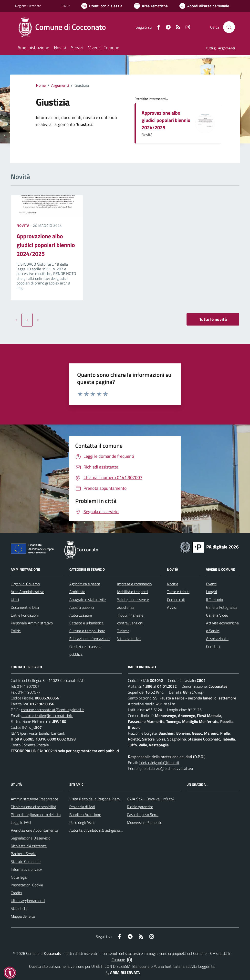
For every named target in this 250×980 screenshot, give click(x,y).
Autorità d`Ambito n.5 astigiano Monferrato (104, 830)
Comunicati (176, 599)
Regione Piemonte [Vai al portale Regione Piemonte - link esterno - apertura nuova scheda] (28, 6)
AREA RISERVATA (122, 972)
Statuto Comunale (26, 861)
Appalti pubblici (82, 607)
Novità (23, 225)
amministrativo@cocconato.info (47, 716)
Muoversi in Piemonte (145, 822)
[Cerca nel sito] (229, 27)
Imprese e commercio (134, 584)
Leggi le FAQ (21, 822)
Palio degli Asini (82, 822)
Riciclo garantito (140, 807)
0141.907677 (29, 692)
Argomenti (60, 85)
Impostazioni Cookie (27, 885)
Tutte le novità (213, 319)
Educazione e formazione (89, 639)
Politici (16, 631)
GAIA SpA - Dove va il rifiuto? (151, 799)
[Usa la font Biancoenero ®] (102, 6)
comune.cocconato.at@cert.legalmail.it (52, 710)
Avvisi (172, 607)
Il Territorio (214, 599)
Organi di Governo (25, 584)
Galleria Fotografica (222, 607)
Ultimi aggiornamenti (28, 901)
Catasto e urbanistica (86, 623)
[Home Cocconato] (63, 27)
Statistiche (20, 908)
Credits (16, 893)
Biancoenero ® (144, 966)
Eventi (211, 584)
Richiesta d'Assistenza (29, 846)
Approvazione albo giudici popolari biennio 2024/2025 (166, 120)
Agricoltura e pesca (85, 584)
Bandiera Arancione (85, 815)
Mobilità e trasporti (132, 592)
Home (41, 85)
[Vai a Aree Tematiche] (151, 6)
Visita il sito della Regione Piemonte (98, 799)
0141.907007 (28, 686)
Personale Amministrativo (32, 623)
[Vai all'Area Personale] (204, 6)
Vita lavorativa (129, 639)
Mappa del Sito (23, 916)
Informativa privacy (26, 869)
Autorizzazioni (81, 615)
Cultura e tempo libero (87, 631)
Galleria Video (217, 615)
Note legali (20, 877)
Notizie (173, 584)
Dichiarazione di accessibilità (33, 807)
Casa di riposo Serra (143, 815)
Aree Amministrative (27, 592)
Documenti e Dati (25, 607)
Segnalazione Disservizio (31, 838)
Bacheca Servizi (23, 854)
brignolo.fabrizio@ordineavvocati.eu (164, 768)
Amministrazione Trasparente (34, 799)
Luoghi (211, 592)
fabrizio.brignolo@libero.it (159, 762)
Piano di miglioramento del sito (36, 815)
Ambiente (77, 592)
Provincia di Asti (82, 807)
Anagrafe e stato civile (88, 599)
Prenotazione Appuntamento (34, 830)
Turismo (123, 631)
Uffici (15, 599)
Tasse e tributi (178, 592)
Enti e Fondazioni (25, 615)
